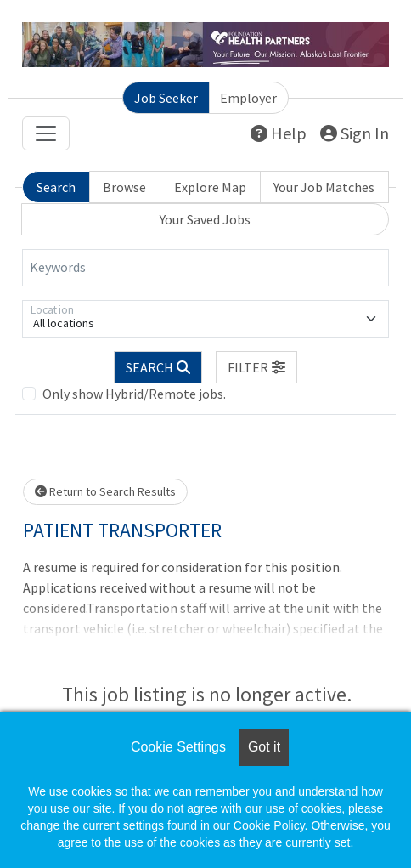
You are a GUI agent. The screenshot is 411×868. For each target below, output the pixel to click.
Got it (264, 747)
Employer (248, 98)
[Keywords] (205, 268)
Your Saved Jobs (205, 219)
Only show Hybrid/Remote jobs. (134, 394)
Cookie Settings (178, 747)
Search (56, 187)
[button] (256, 367)
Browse (124, 187)
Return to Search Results (105, 491)
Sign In (355, 133)
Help (279, 133)
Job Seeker (166, 98)
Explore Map (210, 187)
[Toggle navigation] (46, 133)
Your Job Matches (324, 187)
